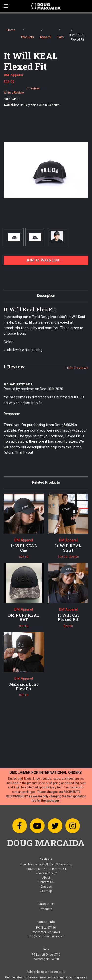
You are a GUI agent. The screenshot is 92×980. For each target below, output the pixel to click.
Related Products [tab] (46, 482)
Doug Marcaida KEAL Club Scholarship (46, 864)
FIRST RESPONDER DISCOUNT (46, 869)
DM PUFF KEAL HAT (24, 617)
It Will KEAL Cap (24, 548)
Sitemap (46, 891)
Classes (46, 887)
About (46, 878)
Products (46, 909)
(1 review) (33, 88)
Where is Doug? (46, 873)
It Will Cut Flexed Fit (68, 617)
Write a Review (14, 93)
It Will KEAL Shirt (68, 548)
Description (46, 296)
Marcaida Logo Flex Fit (24, 686)
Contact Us (46, 882)
